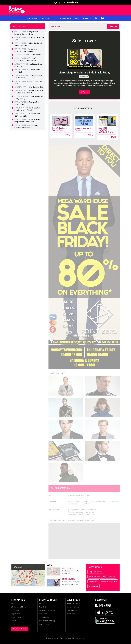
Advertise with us (74, 603)
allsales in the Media (18, 607)
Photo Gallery (57, 373)
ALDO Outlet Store (35, 55)
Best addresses (64, 18)
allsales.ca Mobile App (109, 581)
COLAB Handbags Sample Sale (60, 129)
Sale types (48, 18)
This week (87, 18)
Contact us (15, 610)
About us (14, 603)
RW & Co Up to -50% (36, 87)
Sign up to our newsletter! (66, 2)
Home (13, 624)
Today (77, 18)
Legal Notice (16, 614)
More (67, 135)
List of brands (94, 586)
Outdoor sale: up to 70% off (83, 129)
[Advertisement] (84, 541)
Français (14, 621)
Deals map (111, 577)
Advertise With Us (20, 629)
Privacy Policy (16, 617)
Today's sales (93, 581)
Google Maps (114, 502)
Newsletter (98, 572)
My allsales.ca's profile (97, 577)
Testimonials (72, 610)
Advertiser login (73, 607)
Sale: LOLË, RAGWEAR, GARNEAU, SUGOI (106, 130)
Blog (90, 572)
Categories (33, 18)
